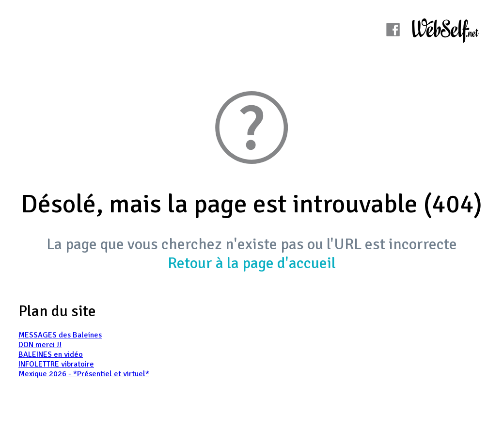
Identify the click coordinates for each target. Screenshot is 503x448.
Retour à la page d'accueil (252, 263)
